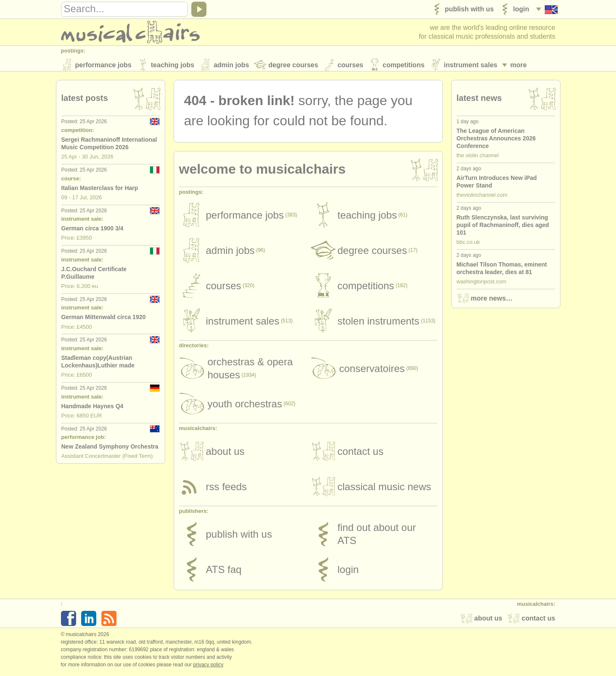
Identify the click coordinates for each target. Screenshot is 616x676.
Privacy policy (208, 667)
